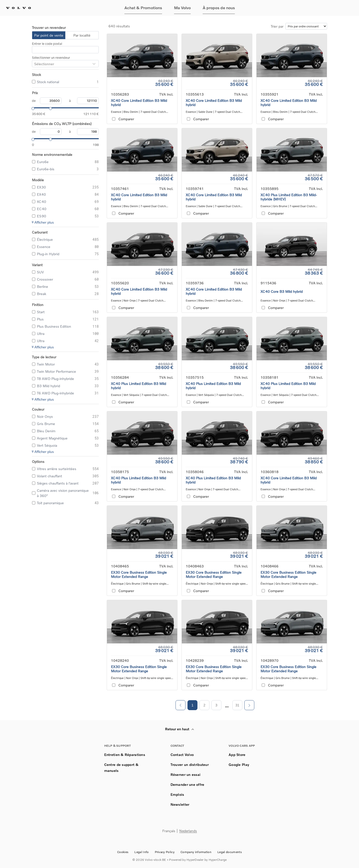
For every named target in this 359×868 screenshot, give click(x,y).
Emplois (177, 794)
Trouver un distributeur (190, 765)
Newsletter (180, 804)
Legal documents (230, 852)
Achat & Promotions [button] (143, 8)
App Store (237, 755)
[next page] (227, 707)
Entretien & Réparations (125, 755)
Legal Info (141, 852)
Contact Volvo (182, 755)
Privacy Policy (165, 852)
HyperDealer (195, 860)
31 (237, 705)
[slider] (32, 108)
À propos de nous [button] (219, 8)
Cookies (123, 852)
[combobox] (34, 64)
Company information (196, 852)
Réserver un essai (186, 775)
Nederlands (188, 831)
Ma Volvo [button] (182, 8)
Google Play (239, 765)
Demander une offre (187, 784)
